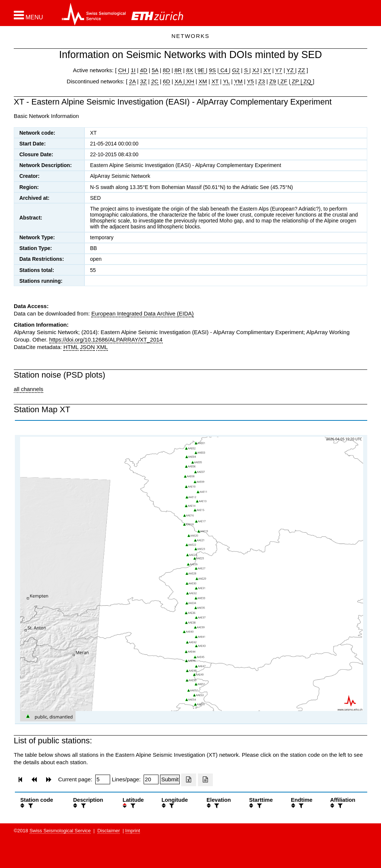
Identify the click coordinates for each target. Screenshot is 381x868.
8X (189, 70)
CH (123, 70)
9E (201, 70)
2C (155, 81)
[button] (28, 15)
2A (132, 81)
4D (143, 70)
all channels (28, 389)
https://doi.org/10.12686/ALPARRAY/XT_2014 (106, 339)
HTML (71, 347)
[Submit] (170, 779)
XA (179, 81)
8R (178, 70)
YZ (291, 70)
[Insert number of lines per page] (151, 779)
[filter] (30, 806)
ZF (283, 81)
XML (102, 347)
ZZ (301, 70)
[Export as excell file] (189, 780)
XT (215, 81)
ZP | (296, 81)
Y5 (250, 81)
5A (155, 70)
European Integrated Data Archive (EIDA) (142, 313)
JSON (87, 347)
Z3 (262, 81)
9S (212, 70)
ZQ (306, 81)
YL (226, 81)
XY (267, 70)
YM (238, 81)
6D (167, 81)
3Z (144, 81)
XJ (256, 70)
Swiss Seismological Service (60, 831)
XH (190, 81)
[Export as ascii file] (205, 780)
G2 (236, 70)
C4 (224, 70)
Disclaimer (109, 831)
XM (203, 81)
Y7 (279, 70)
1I (133, 70)
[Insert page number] (103, 779)
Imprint (133, 831)
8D (167, 70)
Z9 (273, 81)
